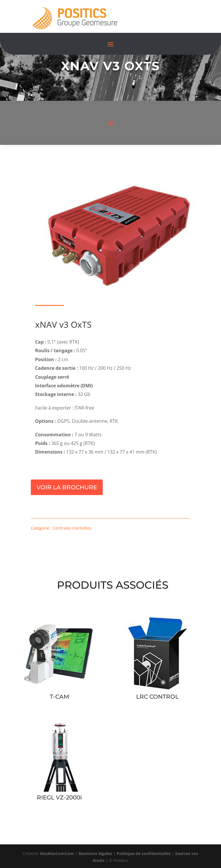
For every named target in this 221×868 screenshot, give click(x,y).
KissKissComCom (57, 853)
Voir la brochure (67, 487)
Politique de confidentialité (144, 853)
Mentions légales (95, 853)
